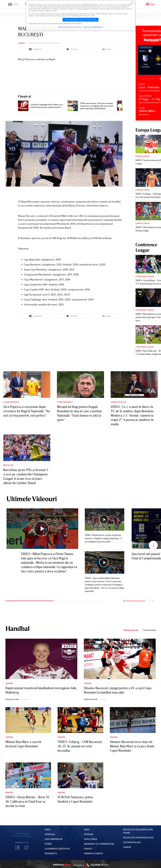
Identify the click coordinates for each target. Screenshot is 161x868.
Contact (88, 849)
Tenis (86, 829)
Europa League (142, 156)
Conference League (145, 276)
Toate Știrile (90, 839)
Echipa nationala (11, 402)
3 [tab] (148, 79)
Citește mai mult (16, 699)
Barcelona (8, 465)
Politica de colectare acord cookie (70, 27)
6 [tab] (156, 79)
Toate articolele (149, 630)
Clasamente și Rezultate (57, 849)
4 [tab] (151, 79)
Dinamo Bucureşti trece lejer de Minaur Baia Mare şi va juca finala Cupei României (132, 746)
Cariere (127, 847)
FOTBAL (48, 844)
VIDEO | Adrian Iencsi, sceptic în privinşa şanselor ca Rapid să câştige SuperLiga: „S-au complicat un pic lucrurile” (104, 538)
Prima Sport (43, 43)
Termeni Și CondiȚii (93, 853)
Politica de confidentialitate (93, 27)
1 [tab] (143, 79)
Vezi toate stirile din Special (138, 601)
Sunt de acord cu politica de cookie (81, 20)
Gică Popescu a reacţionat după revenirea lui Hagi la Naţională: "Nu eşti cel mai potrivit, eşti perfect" (27, 411)
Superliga (50, 834)
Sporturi (89, 834)
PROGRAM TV (51, 853)
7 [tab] (158, 79)
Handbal (21, 43)
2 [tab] (146, 79)
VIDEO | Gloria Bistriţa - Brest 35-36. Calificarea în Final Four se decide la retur (28, 801)
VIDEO (48, 829)
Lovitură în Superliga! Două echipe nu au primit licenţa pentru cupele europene (47, 106)
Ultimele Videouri (32, 499)
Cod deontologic (132, 842)
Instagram (26, 848)
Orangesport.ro (118, 402)
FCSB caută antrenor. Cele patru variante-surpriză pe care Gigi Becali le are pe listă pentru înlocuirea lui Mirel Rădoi (97, 106)
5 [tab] (153, 79)
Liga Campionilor (54, 839)
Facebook (17, 848)
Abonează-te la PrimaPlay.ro (99, 844)
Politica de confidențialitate (138, 837)
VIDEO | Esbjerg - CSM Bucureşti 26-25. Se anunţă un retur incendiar (80, 746)
